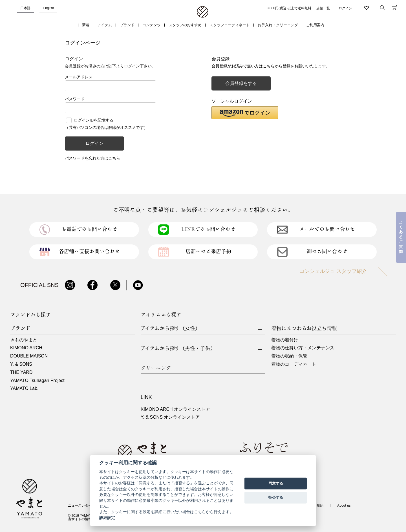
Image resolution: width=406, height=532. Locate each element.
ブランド (127, 25)
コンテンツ (152, 25)
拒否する (276, 497)
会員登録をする (241, 83)
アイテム (105, 25)
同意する (276, 483)
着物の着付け (285, 340)
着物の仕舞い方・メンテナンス (303, 348)
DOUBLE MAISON (29, 356)
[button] (245, 113)
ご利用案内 (315, 25)
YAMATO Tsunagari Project (37, 380)
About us (344, 505)
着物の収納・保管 (289, 356)
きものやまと (24, 340)
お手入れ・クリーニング (278, 25)
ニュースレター (80, 505)
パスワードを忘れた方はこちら (92, 158)
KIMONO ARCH (26, 348)
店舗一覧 (323, 8)
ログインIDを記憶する (94, 120)
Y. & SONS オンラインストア (170, 417)
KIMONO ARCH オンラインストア (175, 409)
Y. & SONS (21, 364)
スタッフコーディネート (230, 25)
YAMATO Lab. (24, 388)
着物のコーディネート (294, 364)
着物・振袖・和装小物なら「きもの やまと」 (203, 12)
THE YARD (21, 372)
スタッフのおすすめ (185, 25)
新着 (86, 25)
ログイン (345, 8)
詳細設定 (107, 518)
